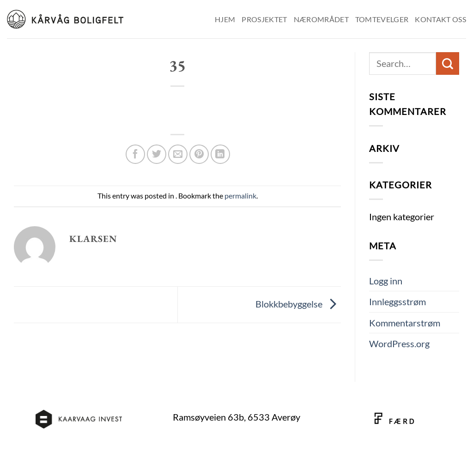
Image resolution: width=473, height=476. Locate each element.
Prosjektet (264, 19)
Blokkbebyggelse (298, 303)
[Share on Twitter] (157, 154)
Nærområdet (321, 19)
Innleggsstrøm (397, 301)
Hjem (225, 19)
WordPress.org (399, 343)
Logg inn (386, 281)
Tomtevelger (382, 19)
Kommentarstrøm (405, 323)
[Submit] (448, 63)
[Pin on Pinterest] (199, 154)
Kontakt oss (440, 19)
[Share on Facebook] (135, 154)
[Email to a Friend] (178, 154)
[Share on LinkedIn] (220, 154)
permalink (240, 196)
